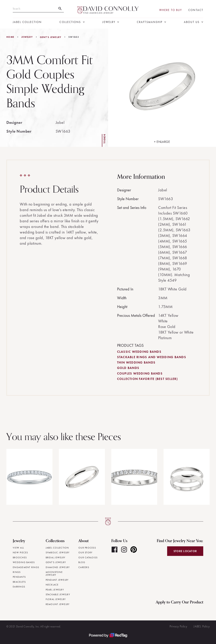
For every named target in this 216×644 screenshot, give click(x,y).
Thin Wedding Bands (136, 362)
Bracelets (19, 582)
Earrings (19, 587)
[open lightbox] (162, 88)
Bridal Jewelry (56, 558)
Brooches (20, 558)
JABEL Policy (202, 626)
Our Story (85, 553)
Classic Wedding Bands (139, 352)
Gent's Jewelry (51, 37)
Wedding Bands (24, 562)
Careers (84, 567)
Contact (196, 10)
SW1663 (74, 37)
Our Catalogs (88, 558)
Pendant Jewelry (57, 580)
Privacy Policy (178, 626)
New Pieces (20, 553)
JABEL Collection (27, 22)
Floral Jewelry (56, 599)
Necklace (52, 585)
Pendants (19, 577)
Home (10, 37)
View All (18, 548)
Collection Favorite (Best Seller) (147, 379)
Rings (17, 572)
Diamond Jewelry (58, 567)
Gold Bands (128, 368)
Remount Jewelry (58, 604)
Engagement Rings (26, 567)
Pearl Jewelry (55, 590)
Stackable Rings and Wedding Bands (152, 357)
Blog (82, 562)
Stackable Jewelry (58, 594)
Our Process (87, 548)
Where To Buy (171, 10)
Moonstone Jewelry (54, 574)
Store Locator (185, 551)
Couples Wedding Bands (140, 373)
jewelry (27, 37)
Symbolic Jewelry (58, 553)
